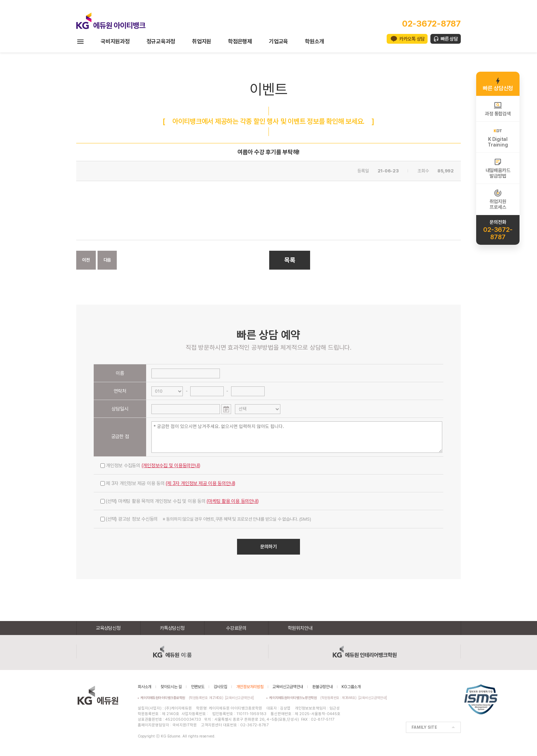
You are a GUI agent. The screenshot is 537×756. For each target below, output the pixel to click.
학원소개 (314, 41)
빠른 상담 (449, 39)
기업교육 (278, 41)
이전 (86, 260)
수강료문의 (236, 628)
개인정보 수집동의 (150, 465)
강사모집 (220, 687)
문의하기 (268, 547)
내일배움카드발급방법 (498, 168)
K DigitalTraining (498, 137)
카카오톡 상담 (412, 39)
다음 (107, 260)
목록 (290, 260)
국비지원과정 (115, 41)
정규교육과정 (161, 41)
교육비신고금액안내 (288, 687)
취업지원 (202, 41)
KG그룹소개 (351, 687)
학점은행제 (240, 41)
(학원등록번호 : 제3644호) (314, 698)
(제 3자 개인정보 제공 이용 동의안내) (201, 483)
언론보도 (198, 687)
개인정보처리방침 (250, 687)
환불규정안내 (323, 687)
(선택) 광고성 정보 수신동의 (206, 519)
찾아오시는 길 (171, 687)
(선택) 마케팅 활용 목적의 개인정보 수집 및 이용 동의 (180, 501)
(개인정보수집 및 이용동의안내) (171, 465)
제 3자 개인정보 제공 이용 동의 (168, 483)
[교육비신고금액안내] (239, 698)
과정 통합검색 (498, 109)
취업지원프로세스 (498, 199)
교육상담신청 (108, 628)
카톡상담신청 (172, 628)
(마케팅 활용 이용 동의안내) (232, 501)
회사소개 (145, 687)
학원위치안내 (300, 628)
